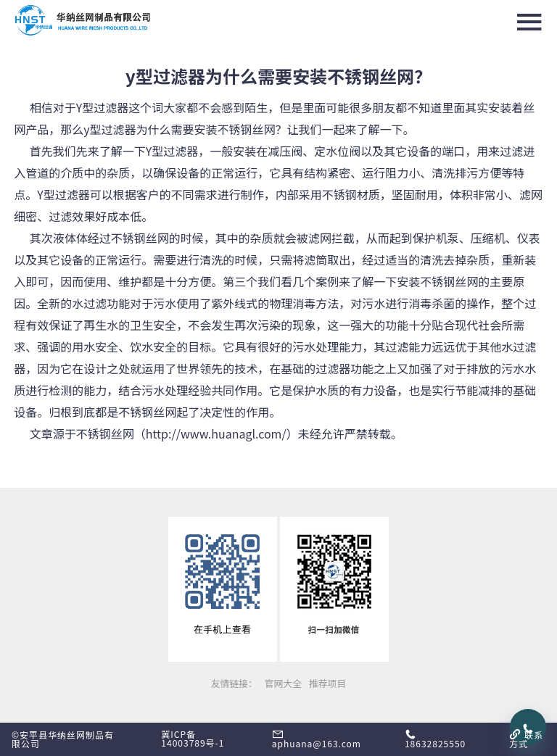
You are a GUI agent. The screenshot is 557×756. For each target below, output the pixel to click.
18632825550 (435, 739)
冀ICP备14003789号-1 (193, 738)
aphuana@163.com (317, 739)
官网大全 (283, 683)
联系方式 (526, 739)
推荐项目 (327, 683)
